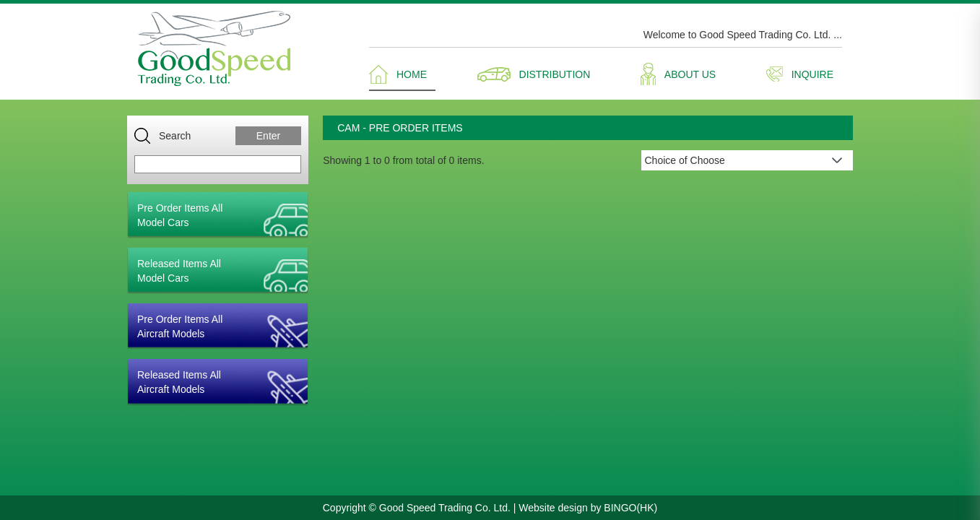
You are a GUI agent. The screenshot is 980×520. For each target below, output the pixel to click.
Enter (268, 136)
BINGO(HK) (630, 508)
